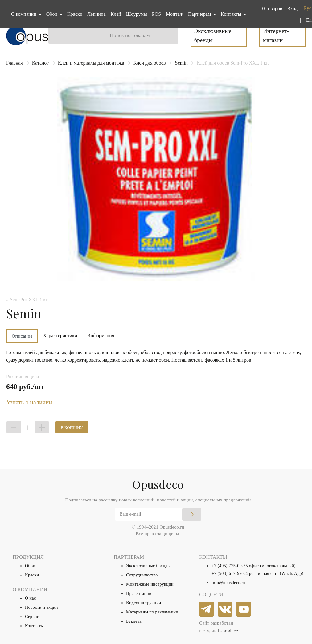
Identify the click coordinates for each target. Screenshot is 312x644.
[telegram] (207, 609)
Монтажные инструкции (150, 584)
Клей (116, 14)
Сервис (32, 617)
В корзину (72, 427)
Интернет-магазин (276, 36)
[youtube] (244, 609)
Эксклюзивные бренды (213, 36)
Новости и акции (41, 607)
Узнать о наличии (29, 402)
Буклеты (134, 621)
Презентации (139, 594)
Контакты (34, 626)
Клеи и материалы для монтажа (91, 63)
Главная (14, 63)
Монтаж (174, 14)
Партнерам (200, 14)
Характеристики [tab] (60, 335)
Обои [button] (52, 14)
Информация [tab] (101, 335)
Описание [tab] (22, 336)
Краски (75, 14)
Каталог (40, 63)
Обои (30, 566)
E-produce (228, 631)
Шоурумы (137, 14)
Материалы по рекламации (152, 612)
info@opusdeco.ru (228, 583)
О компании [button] (24, 14)
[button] (271, 9)
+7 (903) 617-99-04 (230, 573)
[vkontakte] (225, 609)
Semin (181, 63)
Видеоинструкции (144, 603)
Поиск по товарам (130, 35)
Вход (292, 8)
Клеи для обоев (150, 63)
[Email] (158, 514)
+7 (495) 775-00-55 (230, 566)
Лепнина (96, 14)
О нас (31, 598)
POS (156, 14)
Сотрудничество (142, 575)
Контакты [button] (232, 14)
